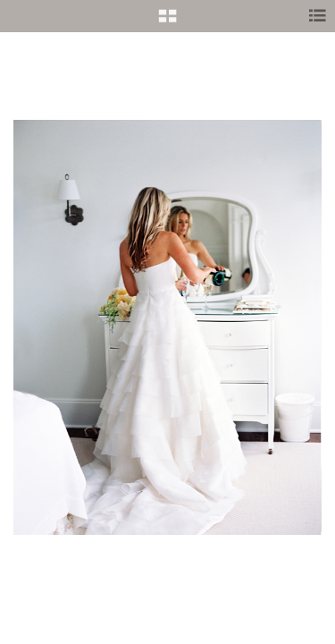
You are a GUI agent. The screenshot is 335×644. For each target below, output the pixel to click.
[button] (167, 22)
